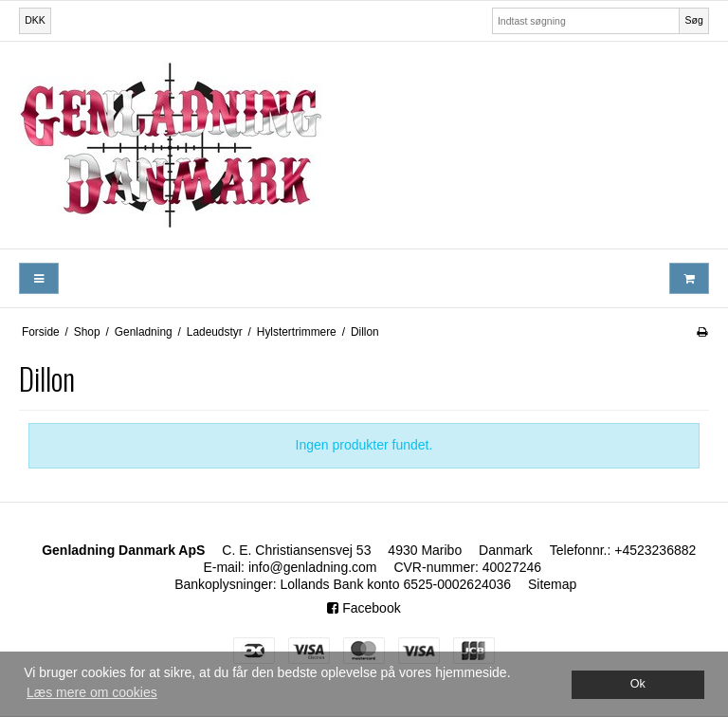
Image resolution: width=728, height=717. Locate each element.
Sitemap (552, 584)
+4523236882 (655, 550)
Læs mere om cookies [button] (92, 692)
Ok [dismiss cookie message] (638, 684)
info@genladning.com (313, 567)
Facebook (364, 608)
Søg (693, 20)
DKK (35, 20)
